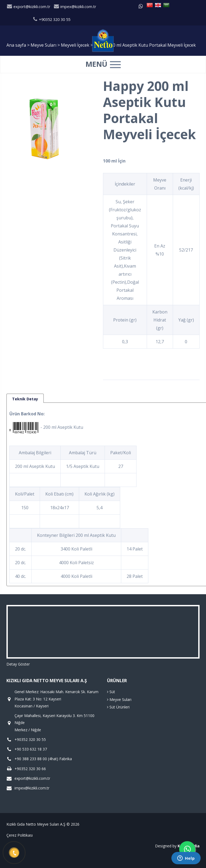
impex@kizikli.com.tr (75, 7)
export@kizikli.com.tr (29, 7)
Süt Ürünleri (118, 707)
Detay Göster (18, 664)
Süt (111, 692)
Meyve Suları (119, 699)
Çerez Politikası (20, 835)
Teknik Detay (25, 399)
